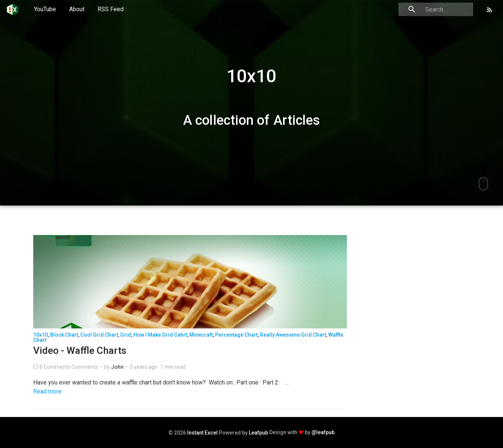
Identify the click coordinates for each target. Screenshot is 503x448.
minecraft (201, 335)
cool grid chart (99, 335)
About (77, 9)
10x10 (41, 335)
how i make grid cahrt (160, 335)
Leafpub (258, 433)
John (117, 367)
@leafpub (323, 432)
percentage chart (236, 335)
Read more (47, 391)
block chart (64, 335)
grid (126, 335)
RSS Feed (111, 9)
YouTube (45, 9)
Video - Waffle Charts (80, 350)
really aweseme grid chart (293, 335)
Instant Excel (202, 433)
